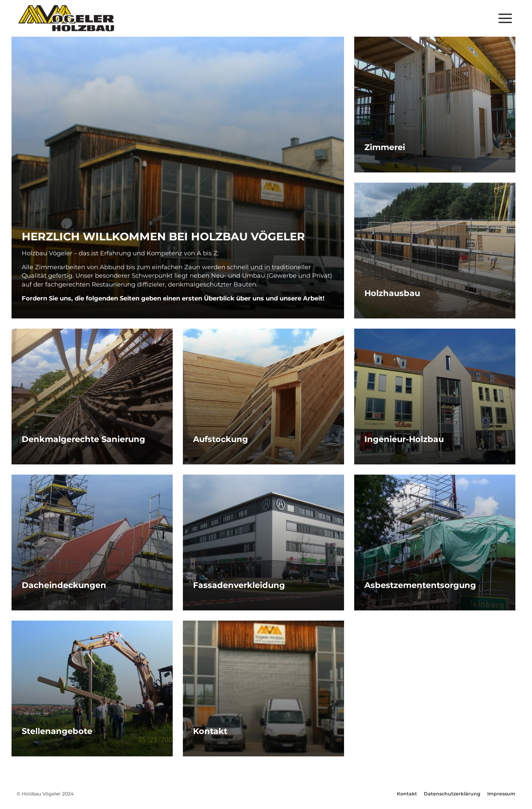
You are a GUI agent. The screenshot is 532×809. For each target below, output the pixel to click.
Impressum (501, 794)
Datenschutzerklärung (452, 794)
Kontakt (407, 794)
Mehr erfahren (178, 178)
